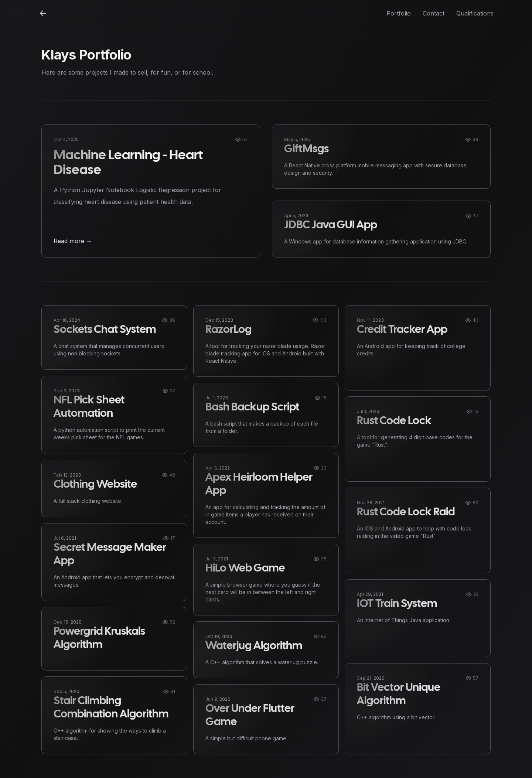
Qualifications (475, 13)
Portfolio (399, 13)
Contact (434, 13)
